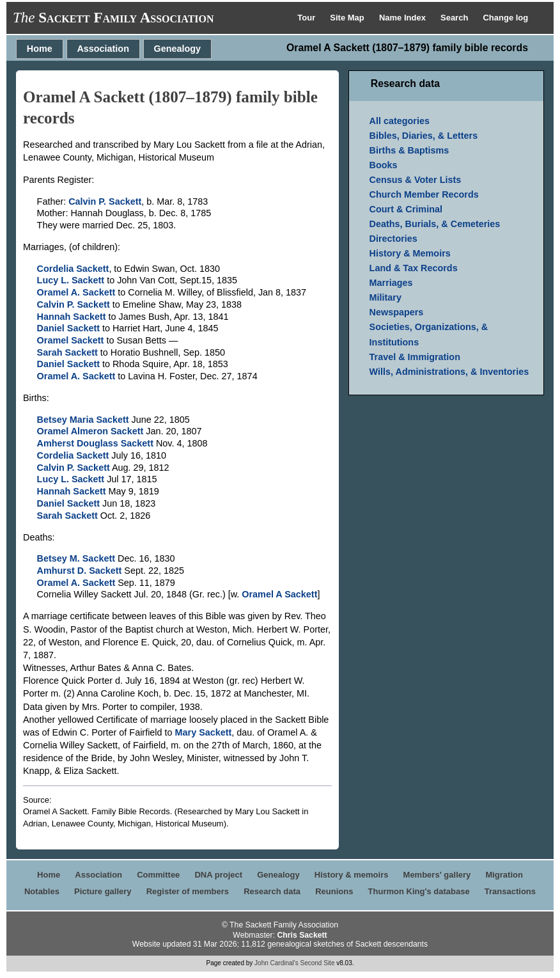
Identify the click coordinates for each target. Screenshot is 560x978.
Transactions (510, 891)
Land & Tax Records (414, 268)
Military (385, 297)
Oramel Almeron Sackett (90, 431)
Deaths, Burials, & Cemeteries (435, 224)
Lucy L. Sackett (71, 280)
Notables (42, 891)
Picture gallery (103, 891)
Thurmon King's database (419, 891)
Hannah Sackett (72, 317)
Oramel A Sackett (279, 594)
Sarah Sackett (67, 352)
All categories (400, 121)
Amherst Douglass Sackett (95, 443)
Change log (505, 18)
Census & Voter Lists (416, 180)
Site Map (348, 18)
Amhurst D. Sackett (80, 571)
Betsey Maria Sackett (83, 420)
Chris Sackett (302, 935)
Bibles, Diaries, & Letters (424, 136)
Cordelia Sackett (73, 269)
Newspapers (397, 312)
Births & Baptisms (409, 150)
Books (384, 165)
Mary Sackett (204, 732)
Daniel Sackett (68, 328)
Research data (272, 891)
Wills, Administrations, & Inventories (449, 372)
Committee (158, 875)
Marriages (391, 283)
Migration (504, 875)
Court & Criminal (406, 209)
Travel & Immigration (415, 357)
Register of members (188, 891)
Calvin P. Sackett (105, 201)
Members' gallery (437, 875)
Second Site (318, 963)
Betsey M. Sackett (76, 558)
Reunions (334, 891)
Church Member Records (424, 194)
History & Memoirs (410, 253)
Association (103, 49)
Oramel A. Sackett (76, 292)
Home (40, 49)
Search (455, 18)
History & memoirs (352, 875)
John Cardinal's (276, 963)
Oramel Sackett (71, 340)
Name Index (404, 18)
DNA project (218, 875)
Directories (393, 239)
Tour (307, 18)
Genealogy (178, 49)
